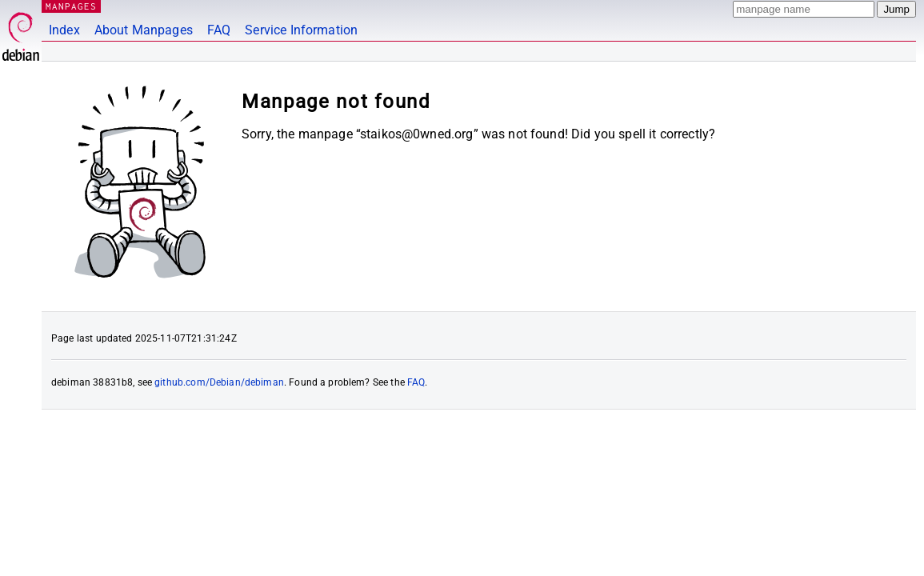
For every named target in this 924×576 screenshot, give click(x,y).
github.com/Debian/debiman (219, 382)
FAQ (219, 30)
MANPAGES (71, 6)
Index (64, 30)
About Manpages (144, 30)
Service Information (301, 30)
